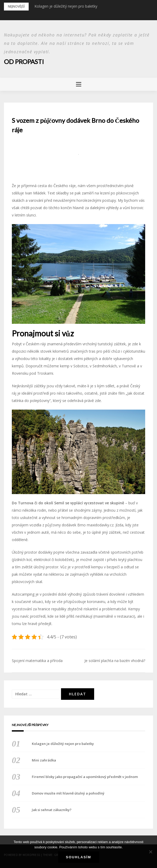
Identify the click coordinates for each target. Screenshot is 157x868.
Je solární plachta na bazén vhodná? (115, 661)
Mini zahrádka (44, 760)
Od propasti (24, 62)
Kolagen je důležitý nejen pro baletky (66, 6)
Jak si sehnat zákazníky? (52, 810)
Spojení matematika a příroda (37, 661)
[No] (150, 852)
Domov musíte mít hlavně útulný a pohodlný (68, 793)
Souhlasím (79, 857)
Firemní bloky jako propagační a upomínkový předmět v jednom (85, 777)
